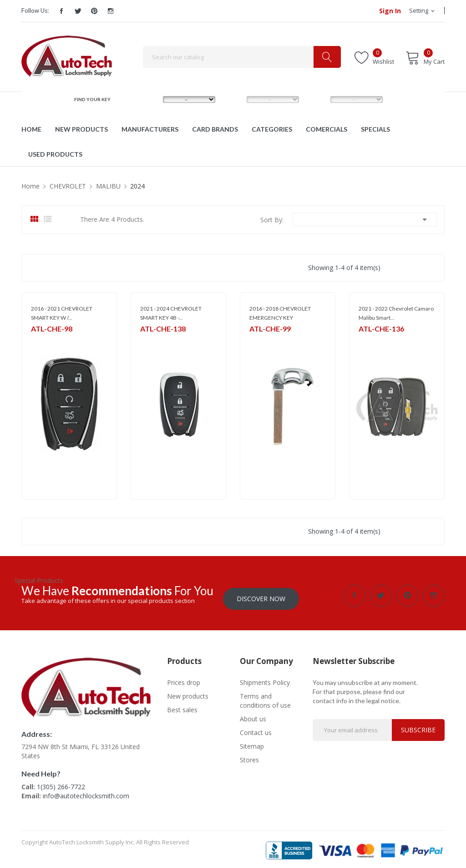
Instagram (111, 11)
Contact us (256, 729)
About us (253, 716)
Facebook (61, 11)
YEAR (316, 99)
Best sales (182, 707)
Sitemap (252, 743)
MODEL (235, 99)
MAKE (149, 99)
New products (188, 693)
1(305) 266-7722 (61, 784)
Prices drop (184, 679)
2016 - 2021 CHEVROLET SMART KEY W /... (62, 313)
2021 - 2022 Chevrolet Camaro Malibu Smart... (396, 313)
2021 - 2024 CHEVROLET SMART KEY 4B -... (171, 313)
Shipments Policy (265, 679)
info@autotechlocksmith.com (86, 793)
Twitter (78, 11)
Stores (249, 757)
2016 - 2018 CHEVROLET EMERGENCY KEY (280, 313)
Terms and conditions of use (265, 697)
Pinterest (94, 11)
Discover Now (261, 595)
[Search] (242, 57)
